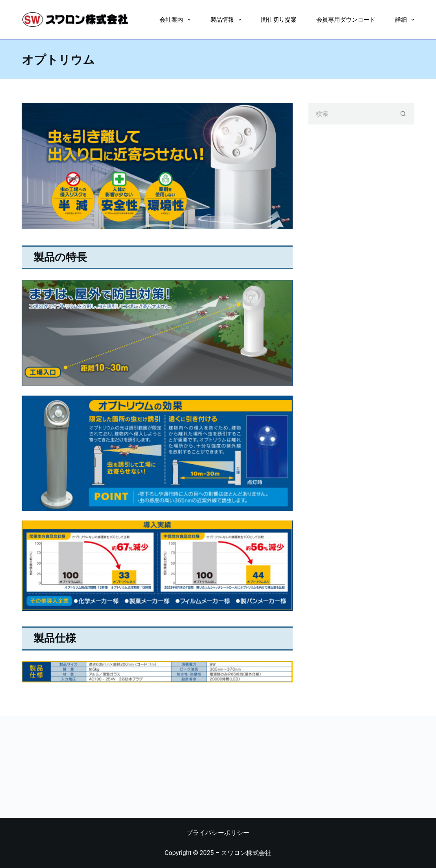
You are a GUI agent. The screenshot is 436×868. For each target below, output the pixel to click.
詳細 (405, 20)
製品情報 (227, 20)
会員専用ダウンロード (346, 20)
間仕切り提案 (279, 20)
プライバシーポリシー (218, 833)
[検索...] (351, 114)
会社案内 (177, 20)
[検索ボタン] (404, 114)
